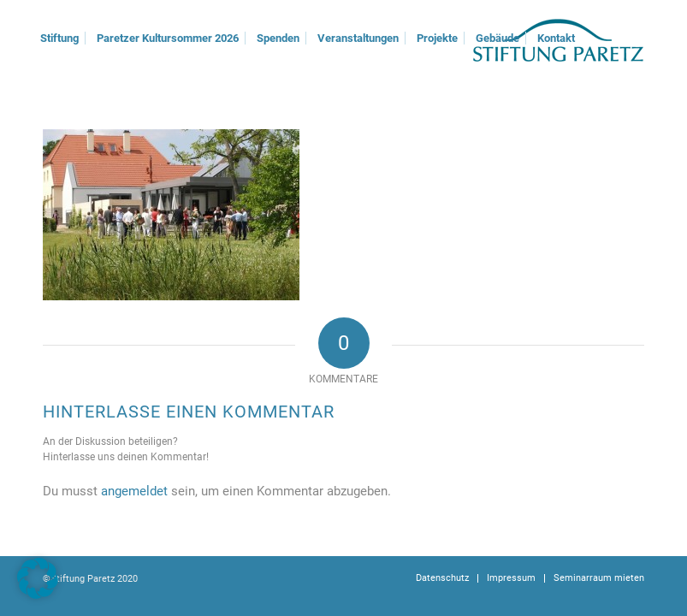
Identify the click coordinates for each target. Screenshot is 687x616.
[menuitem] (59, 38)
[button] (38, 578)
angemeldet (134, 491)
